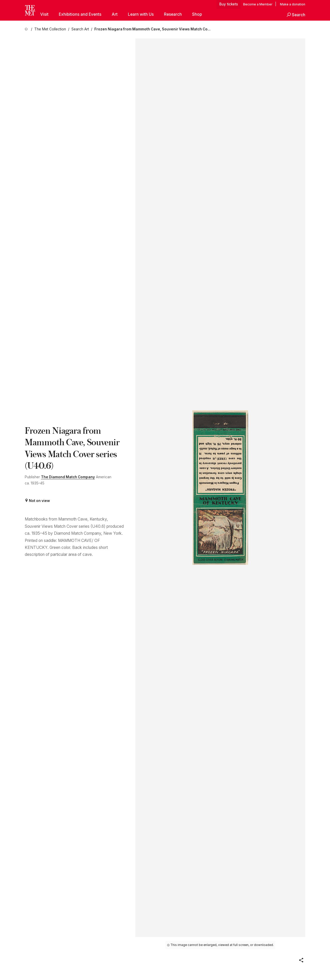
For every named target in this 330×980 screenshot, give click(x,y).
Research (173, 14)
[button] (296, 15)
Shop (197, 14)
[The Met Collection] (50, 29)
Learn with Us (141, 14)
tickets (233, 4)
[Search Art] (80, 29)
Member (266, 4)
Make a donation (293, 4)
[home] (27, 29)
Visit (44, 14)
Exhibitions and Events (80, 14)
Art (115, 14)
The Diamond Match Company (68, 477)
